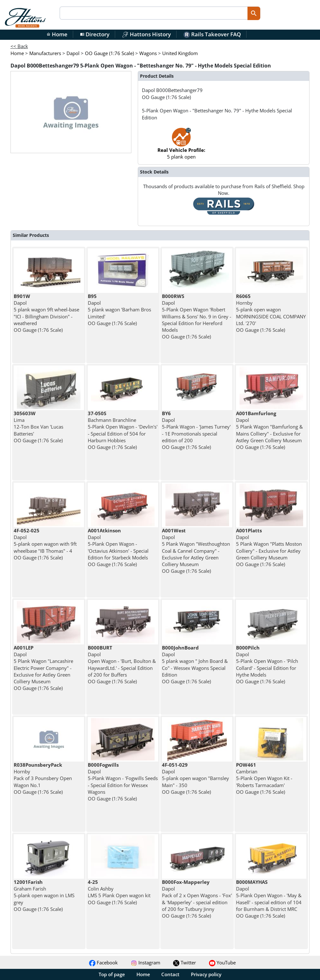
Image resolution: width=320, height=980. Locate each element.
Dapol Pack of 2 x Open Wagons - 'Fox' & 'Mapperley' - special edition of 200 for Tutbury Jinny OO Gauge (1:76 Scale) (197, 899)
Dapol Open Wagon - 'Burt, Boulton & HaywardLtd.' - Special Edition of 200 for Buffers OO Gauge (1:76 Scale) (122, 664)
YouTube (222, 962)
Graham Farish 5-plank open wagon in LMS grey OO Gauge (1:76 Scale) (44, 895)
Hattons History (146, 34)
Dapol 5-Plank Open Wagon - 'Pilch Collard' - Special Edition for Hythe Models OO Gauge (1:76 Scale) (267, 664)
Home (57, 34)
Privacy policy (206, 974)
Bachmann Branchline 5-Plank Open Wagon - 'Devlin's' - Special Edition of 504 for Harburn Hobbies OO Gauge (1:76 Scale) (123, 430)
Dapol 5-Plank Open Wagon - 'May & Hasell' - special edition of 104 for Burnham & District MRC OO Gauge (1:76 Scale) (269, 899)
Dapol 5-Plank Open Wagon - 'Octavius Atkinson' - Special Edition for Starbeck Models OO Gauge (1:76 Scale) (118, 547)
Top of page (112, 974)
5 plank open (181, 147)
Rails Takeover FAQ (212, 34)
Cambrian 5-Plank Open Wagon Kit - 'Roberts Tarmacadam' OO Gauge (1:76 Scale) (264, 778)
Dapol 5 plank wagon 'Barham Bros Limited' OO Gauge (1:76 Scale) (119, 310)
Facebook (103, 962)
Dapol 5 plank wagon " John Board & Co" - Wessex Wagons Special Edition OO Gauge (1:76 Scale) (195, 664)
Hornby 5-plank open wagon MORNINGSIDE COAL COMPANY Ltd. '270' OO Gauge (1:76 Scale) (271, 313)
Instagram (146, 962)
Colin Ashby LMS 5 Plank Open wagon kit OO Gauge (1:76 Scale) (119, 892)
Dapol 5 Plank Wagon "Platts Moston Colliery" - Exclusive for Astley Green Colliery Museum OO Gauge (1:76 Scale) (269, 547)
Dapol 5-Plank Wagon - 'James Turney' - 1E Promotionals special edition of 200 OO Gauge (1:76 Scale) (196, 430)
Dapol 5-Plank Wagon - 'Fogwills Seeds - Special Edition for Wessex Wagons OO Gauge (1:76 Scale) (123, 782)
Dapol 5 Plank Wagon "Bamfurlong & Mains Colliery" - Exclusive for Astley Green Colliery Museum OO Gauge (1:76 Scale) (269, 430)
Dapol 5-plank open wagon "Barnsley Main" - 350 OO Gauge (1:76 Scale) (195, 778)
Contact (170, 974)
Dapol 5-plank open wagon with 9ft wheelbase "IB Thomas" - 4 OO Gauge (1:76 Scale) (45, 544)
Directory (95, 34)
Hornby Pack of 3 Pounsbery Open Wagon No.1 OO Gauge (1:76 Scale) (43, 778)
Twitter (184, 962)
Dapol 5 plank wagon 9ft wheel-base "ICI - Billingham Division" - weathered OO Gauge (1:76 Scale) (46, 313)
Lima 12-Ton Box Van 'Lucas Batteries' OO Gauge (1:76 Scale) (38, 427)
